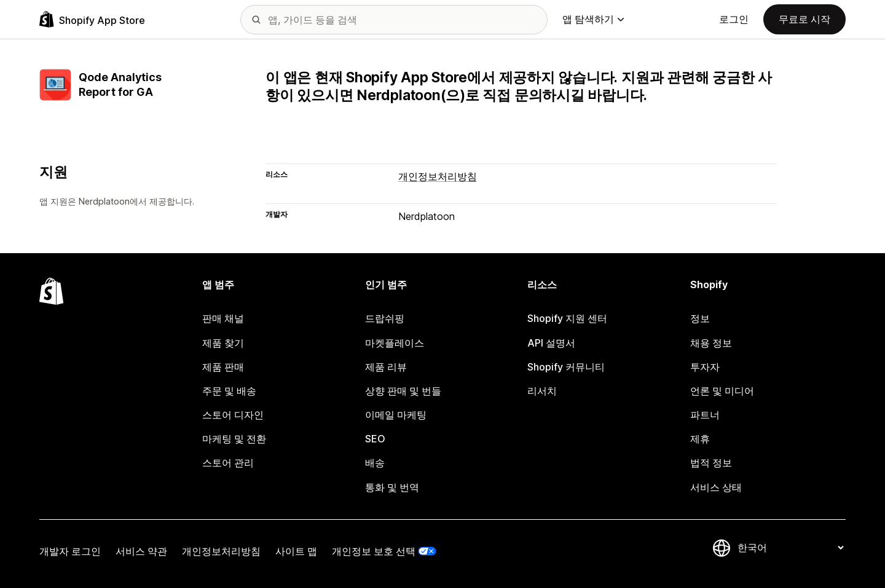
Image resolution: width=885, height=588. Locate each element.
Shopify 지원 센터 (567, 318)
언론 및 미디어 (722, 391)
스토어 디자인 (233, 415)
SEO (375, 439)
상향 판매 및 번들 (403, 391)
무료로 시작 (804, 19)
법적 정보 (711, 463)
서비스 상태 (716, 487)
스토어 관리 (228, 463)
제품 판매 (223, 367)
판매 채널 (223, 318)
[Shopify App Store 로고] (92, 19)
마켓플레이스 (395, 343)
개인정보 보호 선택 (374, 551)
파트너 (705, 415)
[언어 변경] (790, 548)
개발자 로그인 (70, 551)
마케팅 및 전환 (234, 439)
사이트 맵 (296, 551)
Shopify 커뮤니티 (566, 367)
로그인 (734, 19)
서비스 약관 (141, 551)
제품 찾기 (223, 343)
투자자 (705, 367)
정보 (700, 318)
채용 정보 (711, 343)
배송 (375, 463)
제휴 (700, 439)
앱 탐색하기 (593, 19)
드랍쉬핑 (385, 318)
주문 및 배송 (229, 391)
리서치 (542, 391)
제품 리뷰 (386, 367)
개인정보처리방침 (438, 176)
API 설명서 (551, 343)
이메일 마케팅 (396, 415)
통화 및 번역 (392, 487)
